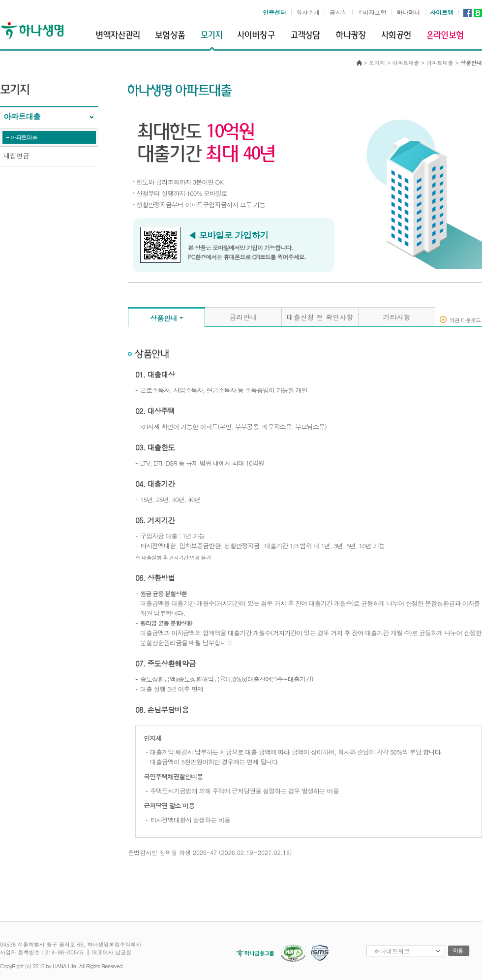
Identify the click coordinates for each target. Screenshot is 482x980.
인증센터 (274, 12)
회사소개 (308, 12)
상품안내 (164, 318)
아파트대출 (24, 137)
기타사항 (397, 317)
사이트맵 (442, 12)
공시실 (338, 12)
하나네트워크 (392, 951)
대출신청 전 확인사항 (320, 317)
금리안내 (243, 317)
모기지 (377, 63)
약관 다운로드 (465, 320)
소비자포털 (372, 12)
